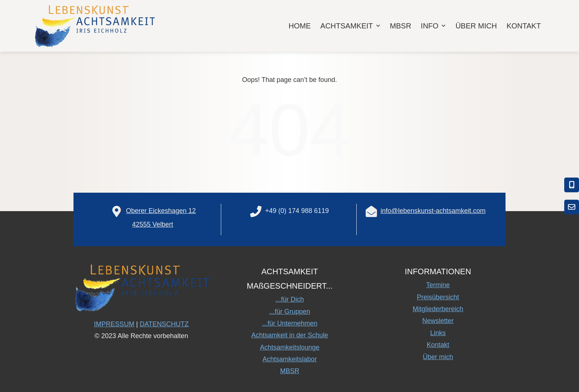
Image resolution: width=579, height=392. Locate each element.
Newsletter (438, 321)
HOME (300, 26)
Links (438, 333)
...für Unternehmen (289, 323)
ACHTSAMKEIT (351, 26)
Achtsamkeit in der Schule (289, 335)
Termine (438, 285)
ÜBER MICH (476, 26)
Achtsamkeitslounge (290, 347)
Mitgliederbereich (438, 309)
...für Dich (290, 299)
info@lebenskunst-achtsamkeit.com (433, 211)
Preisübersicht (438, 297)
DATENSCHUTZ (164, 324)
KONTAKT (524, 26)
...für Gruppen (290, 312)
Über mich (438, 357)
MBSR (401, 26)
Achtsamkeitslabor (290, 359)
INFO (434, 26)
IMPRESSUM (114, 324)
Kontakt (438, 345)
